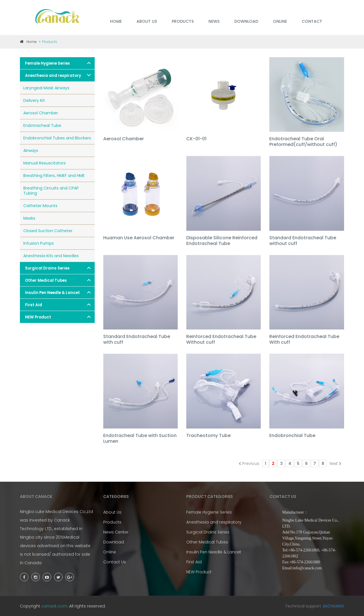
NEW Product (38, 317)
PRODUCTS (183, 21)
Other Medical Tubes (46, 280)
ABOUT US (147, 21)
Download (114, 542)
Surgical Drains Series (47, 268)
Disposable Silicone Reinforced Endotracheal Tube (222, 241)
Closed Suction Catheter (48, 231)
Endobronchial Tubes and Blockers (57, 138)
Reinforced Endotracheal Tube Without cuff (221, 340)
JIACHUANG (333, 606)
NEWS (214, 21)
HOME (116, 21)
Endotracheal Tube (42, 125)
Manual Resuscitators (45, 163)
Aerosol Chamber (41, 113)
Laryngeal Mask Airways (46, 88)
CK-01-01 (196, 139)
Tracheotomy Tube (208, 436)
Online (110, 552)
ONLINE (280, 21)
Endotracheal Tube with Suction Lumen (140, 439)
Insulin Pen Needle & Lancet (52, 293)
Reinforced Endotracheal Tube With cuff (304, 340)
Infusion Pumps (39, 243)
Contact (312, 21)
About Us (112, 512)
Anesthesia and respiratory (53, 76)
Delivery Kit (34, 100)
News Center (116, 532)
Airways (31, 151)
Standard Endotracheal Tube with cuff (137, 340)
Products (112, 522)
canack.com (54, 606)
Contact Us (115, 562)
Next (336, 463)
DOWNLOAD (246, 21)
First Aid (34, 305)
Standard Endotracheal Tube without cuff (303, 241)
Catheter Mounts (40, 206)
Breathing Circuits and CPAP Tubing (51, 191)
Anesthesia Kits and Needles (51, 256)
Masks (29, 218)
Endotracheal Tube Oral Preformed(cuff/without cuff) (303, 142)
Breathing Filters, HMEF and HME (54, 176)
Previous (249, 463)
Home (28, 42)
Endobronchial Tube (292, 436)
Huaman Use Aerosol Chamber (139, 238)
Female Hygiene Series (47, 63)
